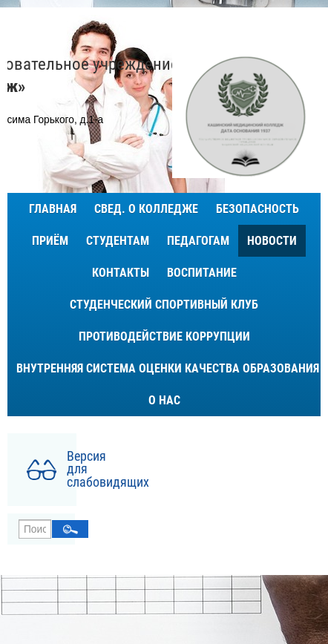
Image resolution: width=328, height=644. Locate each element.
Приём (50, 241)
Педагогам (198, 241)
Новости (272, 241)
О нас (164, 400)
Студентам (118, 241)
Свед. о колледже (146, 209)
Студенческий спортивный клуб (164, 305)
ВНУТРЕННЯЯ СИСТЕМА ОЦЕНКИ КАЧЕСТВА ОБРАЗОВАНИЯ (168, 368)
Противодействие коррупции (164, 336)
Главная (53, 209)
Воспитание (202, 273)
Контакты (121, 273)
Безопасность (258, 209)
